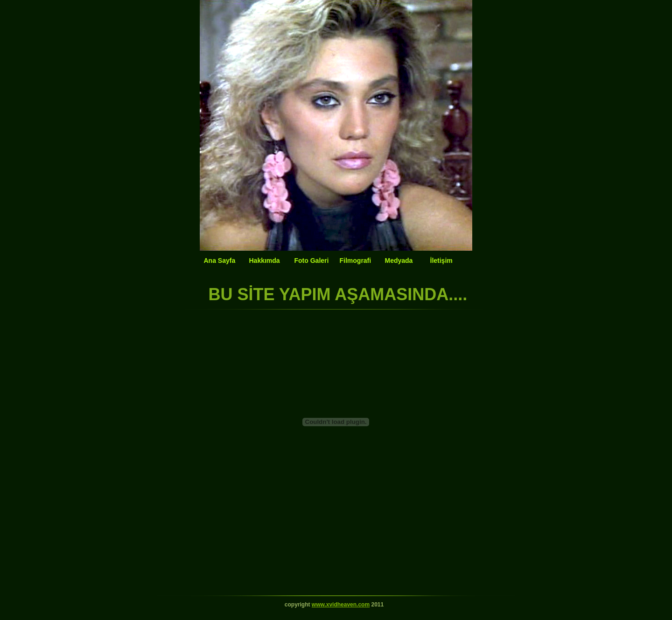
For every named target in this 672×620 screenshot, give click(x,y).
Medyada (399, 261)
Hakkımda (265, 261)
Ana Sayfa (220, 261)
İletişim (441, 261)
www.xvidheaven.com (341, 605)
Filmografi (356, 261)
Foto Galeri (312, 261)
